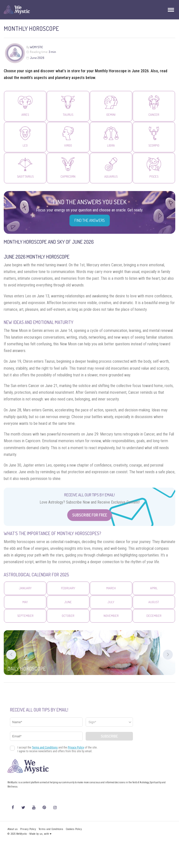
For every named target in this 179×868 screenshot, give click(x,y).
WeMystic (36, 47)
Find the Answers (90, 220)
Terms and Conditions (51, 829)
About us (13, 829)
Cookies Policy (74, 829)
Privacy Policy (28, 829)
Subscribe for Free (90, 515)
